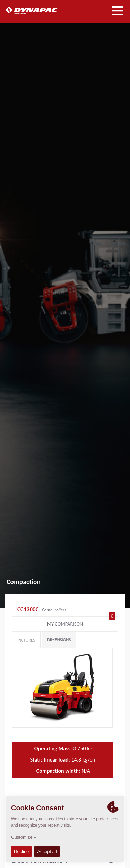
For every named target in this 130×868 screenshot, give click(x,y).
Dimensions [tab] (59, 640)
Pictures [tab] (26, 640)
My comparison (81, 622)
